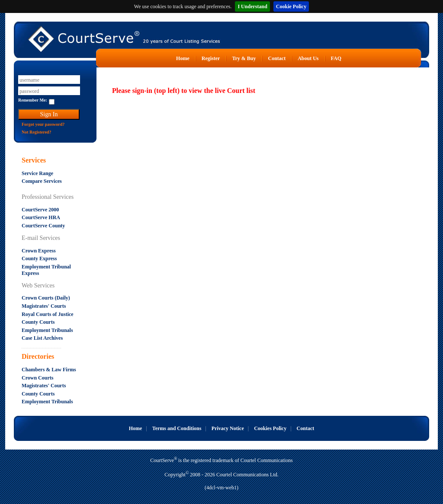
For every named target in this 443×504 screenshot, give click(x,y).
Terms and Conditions (177, 428)
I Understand (252, 6)
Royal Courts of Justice (48, 314)
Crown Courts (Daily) (46, 298)
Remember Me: (33, 100)
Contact (277, 58)
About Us (308, 58)
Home (183, 58)
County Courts (38, 322)
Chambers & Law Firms (49, 370)
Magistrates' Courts (44, 306)
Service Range (37, 173)
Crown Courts (37, 378)
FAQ (336, 58)
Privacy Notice (228, 428)
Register (211, 58)
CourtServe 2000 (40, 210)
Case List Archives (42, 338)
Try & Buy (244, 58)
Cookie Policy (291, 6)
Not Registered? (36, 132)
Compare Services (42, 181)
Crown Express (39, 251)
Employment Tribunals (47, 330)
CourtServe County (43, 226)
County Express (39, 258)
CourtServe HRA (41, 217)
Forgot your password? (43, 124)
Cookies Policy (270, 428)
